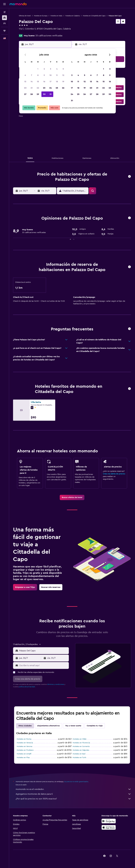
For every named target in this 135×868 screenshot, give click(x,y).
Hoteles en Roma (24, 739)
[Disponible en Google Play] (109, 821)
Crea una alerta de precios (114, 474)
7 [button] (32, 75)
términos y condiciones (56, 684)
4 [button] (57, 69)
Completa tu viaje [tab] (95, 726)
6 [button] (25, 75)
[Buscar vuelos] (4, 12)
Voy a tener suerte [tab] (73, 726)
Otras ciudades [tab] (25, 726)
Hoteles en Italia (56, 16)
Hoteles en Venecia (25, 743)
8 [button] (38, 75)
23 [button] (44, 88)
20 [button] (25, 88)
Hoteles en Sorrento (81, 746)
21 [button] (32, 88)
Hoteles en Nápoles (81, 750)
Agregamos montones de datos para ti (73, 794)
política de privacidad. (27, 687)
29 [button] (38, 94)
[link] (72, 497)
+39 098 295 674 (27, 32)
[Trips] (4, 31)
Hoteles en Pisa (23, 758)
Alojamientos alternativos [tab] (48, 726)
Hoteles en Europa (41, 16)
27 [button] (25, 94)
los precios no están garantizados (76, 782)
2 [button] (44, 69)
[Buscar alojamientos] (4, 18)
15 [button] (38, 82)
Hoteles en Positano (25, 750)
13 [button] (25, 82)
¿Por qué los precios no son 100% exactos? (73, 799)
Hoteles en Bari (79, 754)
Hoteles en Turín (79, 758)
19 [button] (63, 82)
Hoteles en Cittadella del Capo (94, 16)
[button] (4, 4)
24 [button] (50, 88)
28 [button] (32, 94)
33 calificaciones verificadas (49, 36)
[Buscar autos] (4, 23)
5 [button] (63, 69)
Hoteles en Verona (24, 746)
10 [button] (50, 75)
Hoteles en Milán (80, 739)
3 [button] (51, 69)
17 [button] (50, 82)
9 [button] (44, 75)
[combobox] (43, 651)
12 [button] (63, 75)
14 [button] (32, 82)
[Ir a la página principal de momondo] (18, 4)
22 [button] (38, 88)
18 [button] (57, 82)
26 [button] (63, 88)
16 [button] (44, 82)
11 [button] (57, 75)
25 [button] (57, 88)
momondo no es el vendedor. (73, 789)
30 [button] (44, 94)
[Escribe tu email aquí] (44, 665)
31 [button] (51, 94)
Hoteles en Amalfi (24, 754)
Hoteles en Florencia (81, 743)
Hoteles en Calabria (73, 16)
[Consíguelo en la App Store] (109, 827)
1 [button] (38, 69)
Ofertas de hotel (25, 16)
